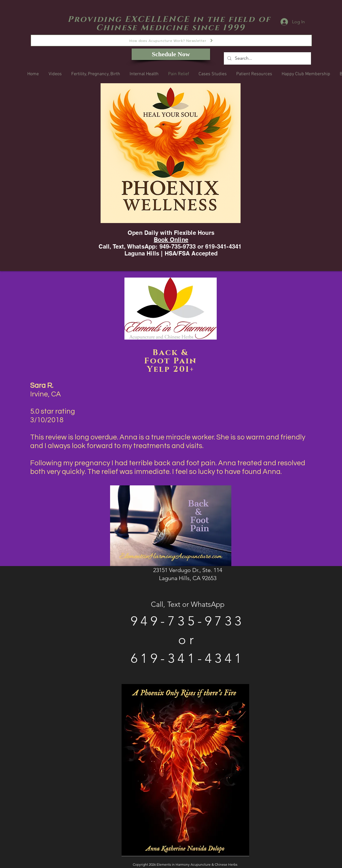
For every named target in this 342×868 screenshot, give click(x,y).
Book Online (171, 240)
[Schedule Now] (171, 54)
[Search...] (267, 58)
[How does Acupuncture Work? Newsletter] (171, 40)
